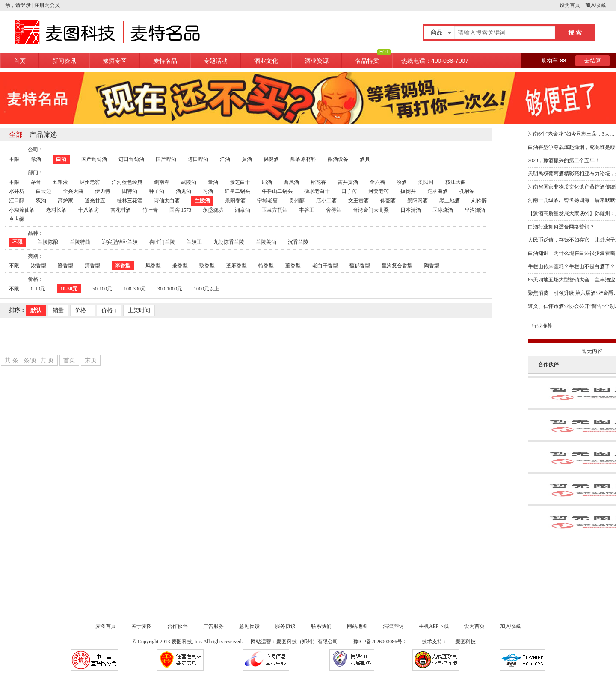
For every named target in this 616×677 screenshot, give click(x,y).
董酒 (213, 182)
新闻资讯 (64, 61)
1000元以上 (207, 289)
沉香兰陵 (298, 242)
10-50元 (69, 289)
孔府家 (467, 191)
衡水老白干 (317, 191)
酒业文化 (266, 61)
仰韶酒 (388, 201)
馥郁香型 (360, 266)
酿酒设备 (338, 159)
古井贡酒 (348, 182)
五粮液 (60, 182)
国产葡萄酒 (94, 159)
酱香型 (65, 266)
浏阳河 (426, 182)
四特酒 (130, 191)
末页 (91, 360)
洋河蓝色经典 (127, 182)
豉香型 (207, 266)
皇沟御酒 (475, 210)
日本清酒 (411, 210)
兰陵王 (194, 242)
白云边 (44, 191)
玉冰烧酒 (443, 210)
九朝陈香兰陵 (229, 242)
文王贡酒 (358, 201)
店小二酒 (326, 201)
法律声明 (393, 626)
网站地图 (357, 626)
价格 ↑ (83, 310)
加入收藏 (601, 5)
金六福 (377, 182)
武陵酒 (189, 182)
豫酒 (36, 159)
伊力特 (103, 191)
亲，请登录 (18, 5)
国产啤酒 (166, 159)
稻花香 (318, 182)
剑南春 (162, 182)
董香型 (293, 266)
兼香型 (180, 266)
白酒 (61, 159)
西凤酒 (291, 182)
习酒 (208, 191)
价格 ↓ (109, 310)
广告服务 (213, 626)
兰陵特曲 (80, 242)
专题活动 (216, 61)
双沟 (41, 201)
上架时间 (139, 310)
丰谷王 (307, 210)
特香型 (266, 266)
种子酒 (157, 191)
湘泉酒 (243, 210)
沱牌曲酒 (438, 191)
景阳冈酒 (418, 201)
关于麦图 (142, 626)
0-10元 (38, 289)
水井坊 (17, 191)
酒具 (365, 159)
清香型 (92, 266)
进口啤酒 (198, 159)
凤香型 (153, 266)
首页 (20, 61)
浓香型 (38, 266)
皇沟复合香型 (397, 266)
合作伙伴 (178, 626)
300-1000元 (170, 289)
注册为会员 (47, 5)
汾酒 (402, 182)
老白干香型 (325, 266)
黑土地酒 (450, 201)
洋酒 (225, 159)
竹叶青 (150, 210)
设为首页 (572, 5)
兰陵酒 (202, 201)
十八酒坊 (89, 210)
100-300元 (135, 289)
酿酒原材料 (303, 159)
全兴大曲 (73, 191)
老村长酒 (56, 210)
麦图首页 (106, 626)
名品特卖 (367, 61)
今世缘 (17, 219)
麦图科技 (465, 642)
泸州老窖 (90, 182)
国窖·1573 (180, 210)
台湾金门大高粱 (371, 210)
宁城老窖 (267, 201)
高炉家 (65, 201)
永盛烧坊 (213, 210)
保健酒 (271, 159)
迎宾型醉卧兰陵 (120, 242)
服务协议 (285, 626)
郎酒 (267, 182)
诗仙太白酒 (167, 201)
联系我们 (321, 626)
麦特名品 (165, 61)
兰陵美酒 (266, 242)
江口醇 (17, 201)
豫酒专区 (115, 61)
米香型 (123, 266)
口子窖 (349, 191)
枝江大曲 (456, 182)
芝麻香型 (237, 266)
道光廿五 (95, 201)
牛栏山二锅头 (277, 191)
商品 (437, 32)
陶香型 (432, 266)
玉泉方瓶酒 (275, 210)
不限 (14, 159)
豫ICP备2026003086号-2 (381, 642)
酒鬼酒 (184, 191)
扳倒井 (408, 191)
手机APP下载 (434, 626)
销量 (58, 310)
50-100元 (102, 289)
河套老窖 (379, 191)
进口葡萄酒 (131, 159)
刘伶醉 (479, 201)
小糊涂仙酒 (22, 210)
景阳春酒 (235, 201)
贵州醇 (297, 201)
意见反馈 (249, 626)
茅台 (36, 182)
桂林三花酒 (130, 201)
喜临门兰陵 (162, 242)
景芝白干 (240, 182)
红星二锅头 (237, 191)
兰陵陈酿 (48, 242)
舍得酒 (334, 210)
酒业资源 (317, 61)
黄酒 (247, 159)
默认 (36, 310)
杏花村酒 (121, 210)
